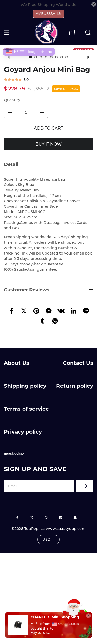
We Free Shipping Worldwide (49, 5)
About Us (17, 363)
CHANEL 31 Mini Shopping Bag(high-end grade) (57, 617)
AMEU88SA (48, 14)
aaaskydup (14, 453)
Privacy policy (23, 432)
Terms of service (26, 409)
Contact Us (78, 363)
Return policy (75, 386)
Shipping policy (25, 386)
